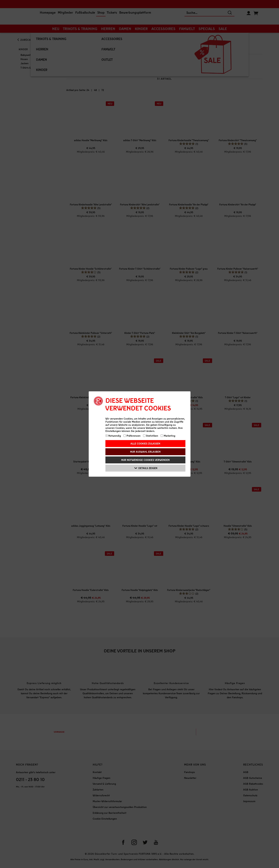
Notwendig (113, 436)
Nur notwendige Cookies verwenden (145, 460)
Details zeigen (146, 468)
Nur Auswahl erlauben (145, 452)
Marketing (168, 436)
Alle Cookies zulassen (145, 443)
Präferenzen (132, 436)
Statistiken (151, 436)
